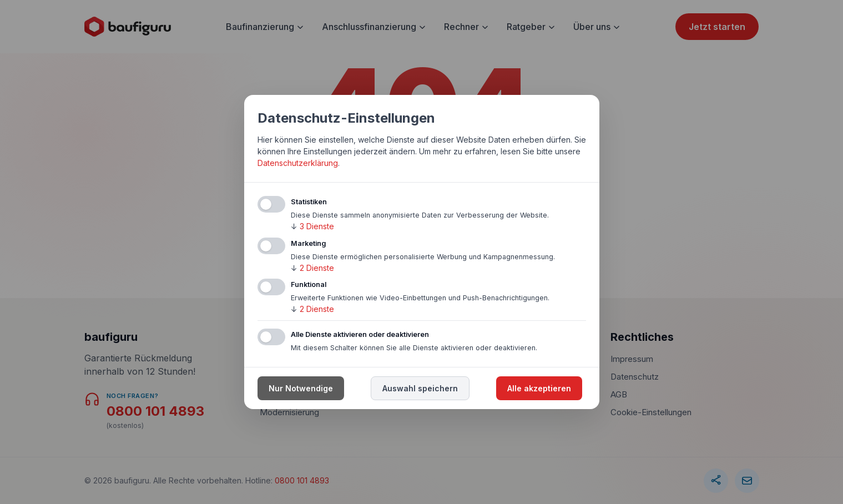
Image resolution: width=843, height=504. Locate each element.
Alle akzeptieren (539, 388)
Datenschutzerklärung (298, 163)
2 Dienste (312, 268)
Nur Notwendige (301, 388)
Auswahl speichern (420, 388)
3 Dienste (312, 226)
